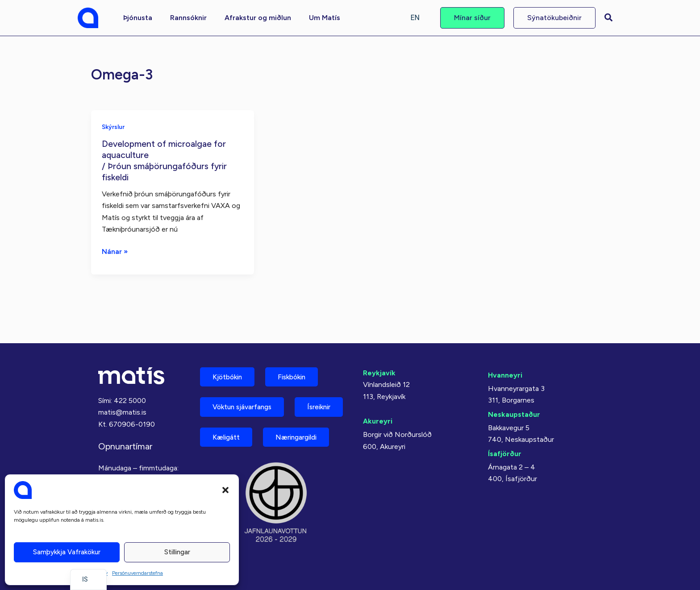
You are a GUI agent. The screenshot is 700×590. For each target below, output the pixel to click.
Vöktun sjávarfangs (246, 382)
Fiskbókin (298, 351)
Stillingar (177, 552)
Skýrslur (113, 127)
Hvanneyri (505, 348)
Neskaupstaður (514, 387)
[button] (225, 490)
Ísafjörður (505, 426)
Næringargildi (236, 444)
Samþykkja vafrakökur (67, 552)
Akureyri (378, 394)
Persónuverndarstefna (137, 573)
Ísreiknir (226, 413)
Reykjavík (379, 346)
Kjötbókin (229, 351)
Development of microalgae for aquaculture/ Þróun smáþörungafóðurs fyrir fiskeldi (165, 160)
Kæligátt (292, 413)
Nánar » (115, 251)
